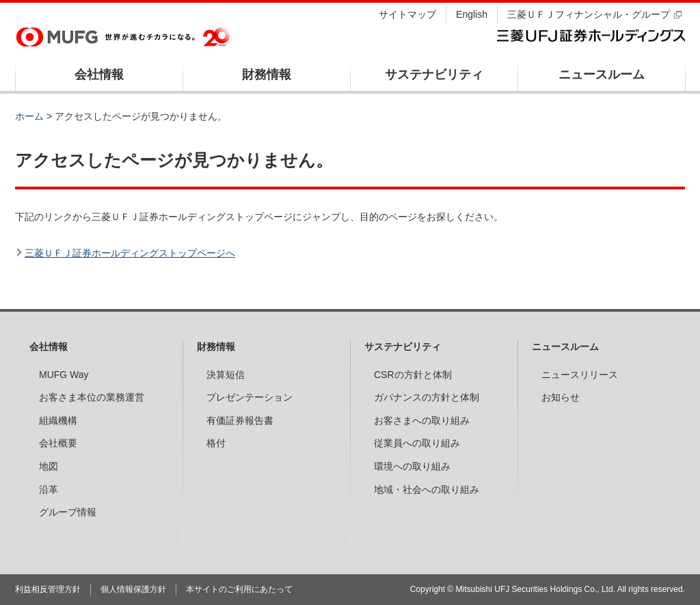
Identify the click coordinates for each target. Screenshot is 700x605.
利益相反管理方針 (48, 589)
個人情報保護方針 (133, 589)
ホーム (29, 116)
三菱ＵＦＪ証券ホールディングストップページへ (130, 253)
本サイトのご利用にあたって (239, 589)
